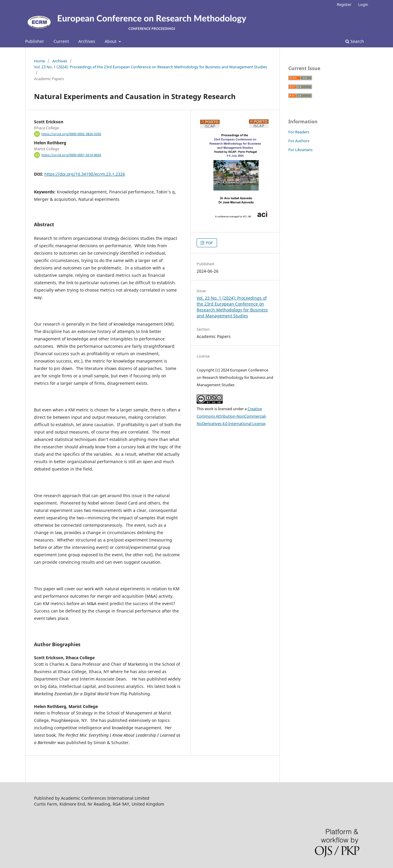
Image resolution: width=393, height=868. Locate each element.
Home (39, 61)
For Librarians (300, 150)
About (111, 41)
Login (363, 4)
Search (355, 41)
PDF (209, 243)
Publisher (35, 41)
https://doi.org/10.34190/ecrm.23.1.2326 (85, 174)
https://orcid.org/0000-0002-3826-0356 (71, 134)
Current (61, 41)
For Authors (299, 141)
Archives (87, 41)
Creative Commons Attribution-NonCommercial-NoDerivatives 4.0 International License (232, 416)
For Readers (299, 132)
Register (344, 4)
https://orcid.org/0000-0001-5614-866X (71, 155)
